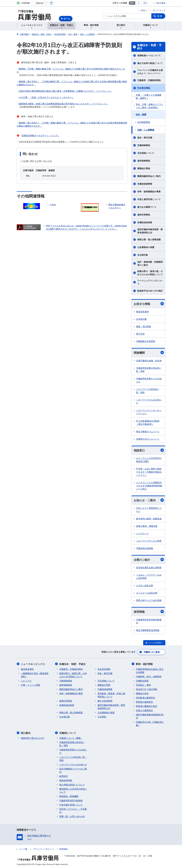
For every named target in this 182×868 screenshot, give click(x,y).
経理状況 (64, 776)
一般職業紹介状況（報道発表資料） (35, 675)
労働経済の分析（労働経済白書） (150, 724)
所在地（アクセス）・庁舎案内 (73, 810)
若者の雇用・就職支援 (147, 526)
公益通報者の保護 (146, 247)
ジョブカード (142, 534)
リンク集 (23, 849)
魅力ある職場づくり (147, 207)
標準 (132, 3)
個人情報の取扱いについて (72, 784)
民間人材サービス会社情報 (149, 600)
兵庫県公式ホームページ (148, 439)
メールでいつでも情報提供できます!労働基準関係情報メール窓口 (149, 486)
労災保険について (146, 153)
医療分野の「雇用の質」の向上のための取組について (150, 273)
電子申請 (140, 334)
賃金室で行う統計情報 (147, 689)
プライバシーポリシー (43, 849)
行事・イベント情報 (30, 685)
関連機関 (149, 353)
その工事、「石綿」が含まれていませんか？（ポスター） (46, 97)
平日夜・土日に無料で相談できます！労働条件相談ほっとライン (149, 472)
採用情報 (149, 612)
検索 (160, 16)
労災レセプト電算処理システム (149, 510)
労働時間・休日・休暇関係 (149, 676)
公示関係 (102, 717)
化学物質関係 (144, 122)
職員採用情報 (66, 780)
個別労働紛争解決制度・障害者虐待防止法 (150, 231)
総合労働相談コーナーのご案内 (73, 770)
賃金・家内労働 (145, 138)
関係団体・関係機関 (69, 796)
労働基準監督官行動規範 (71, 800)
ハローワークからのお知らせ (149, 401)
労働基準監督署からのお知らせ (149, 380)
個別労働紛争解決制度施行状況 (150, 716)
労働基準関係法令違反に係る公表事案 (150, 671)
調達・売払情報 (143, 326)
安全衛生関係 (144, 88)
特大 (145, 3)
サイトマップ (159, 10)
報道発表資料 (142, 312)
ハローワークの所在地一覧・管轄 (148, 391)
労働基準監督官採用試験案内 (149, 621)
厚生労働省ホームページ (148, 432)
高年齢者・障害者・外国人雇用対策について (111, 695)
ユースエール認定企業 (147, 593)
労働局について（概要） (71, 738)
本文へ (144, 10)
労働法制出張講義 (145, 548)
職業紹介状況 (142, 693)
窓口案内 (26, 733)
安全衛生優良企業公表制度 (149, 568)
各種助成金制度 (145, 222)
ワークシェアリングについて (150, 282)
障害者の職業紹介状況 (147, 706)
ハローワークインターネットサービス (149, 412)
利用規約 (64, 849)
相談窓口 (149, 450)
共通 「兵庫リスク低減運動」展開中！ (148, 97)
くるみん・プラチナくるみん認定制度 (149, 577)
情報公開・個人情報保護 (149, 240)
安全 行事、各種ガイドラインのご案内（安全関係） (150, 106)
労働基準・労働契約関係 (149, 80)
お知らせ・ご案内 (149, 500)
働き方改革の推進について (150, 63)
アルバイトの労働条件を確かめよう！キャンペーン (150, 72)
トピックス (26, 681)
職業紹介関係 (144, 168)
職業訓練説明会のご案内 (149, 176)
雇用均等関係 (144, 215)
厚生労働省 (161, 3)
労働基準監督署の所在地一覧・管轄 (149, 370)
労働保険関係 (144, 145)
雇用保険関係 (144, 161)
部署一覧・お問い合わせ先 (72, 816)
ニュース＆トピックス (33, 664)
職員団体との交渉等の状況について (73, 790)
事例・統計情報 (144, 664)
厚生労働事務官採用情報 (148, 630)
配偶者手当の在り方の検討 (150, 291)
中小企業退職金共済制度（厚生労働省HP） (148, 423)
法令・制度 (141, 114)
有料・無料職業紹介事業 (149, 192)
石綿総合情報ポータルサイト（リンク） (40, 135)
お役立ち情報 (149, 304)
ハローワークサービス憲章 (149, 541)
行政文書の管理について (71, 804)
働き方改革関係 (105, 701)
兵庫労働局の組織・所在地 (149, 361)
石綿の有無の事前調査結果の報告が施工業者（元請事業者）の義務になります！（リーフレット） (66, 91)
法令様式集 (143, 255)
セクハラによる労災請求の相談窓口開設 (149, 460)
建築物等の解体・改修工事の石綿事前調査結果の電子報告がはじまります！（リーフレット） (63, 104)
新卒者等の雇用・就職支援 (149, 519)
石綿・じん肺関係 (146, 130)
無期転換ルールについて (149, 55)
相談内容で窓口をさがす (33, 738)
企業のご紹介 (149, 560)
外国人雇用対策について (149, 199)
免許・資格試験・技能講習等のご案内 (150, 263)
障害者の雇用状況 (144, 702)
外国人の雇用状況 (144, 710)
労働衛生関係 (142, 681)
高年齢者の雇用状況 (145, 698)
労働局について (68, 733)
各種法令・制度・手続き (149, 47)
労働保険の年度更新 (146, 341)
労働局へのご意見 (152, 652)
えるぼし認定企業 (145, 586)
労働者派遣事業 (145, 184)
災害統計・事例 (143, 685)
